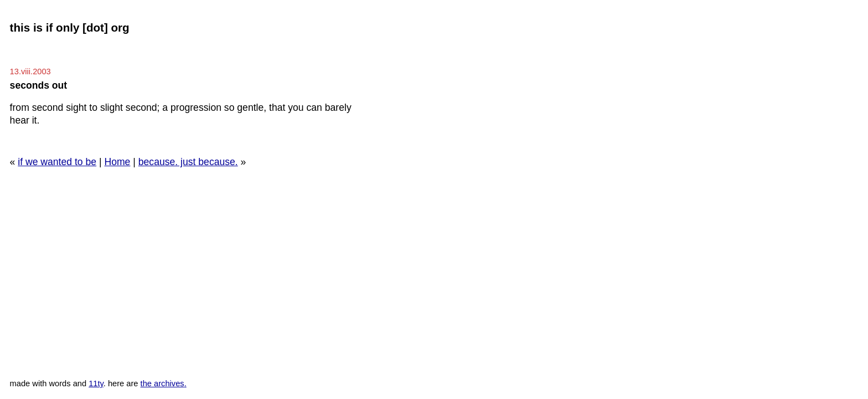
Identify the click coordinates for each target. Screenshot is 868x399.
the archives (162, 383)
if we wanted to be (57, 162)
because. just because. (188, 162)
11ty (96, 383)
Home (117, 162)
